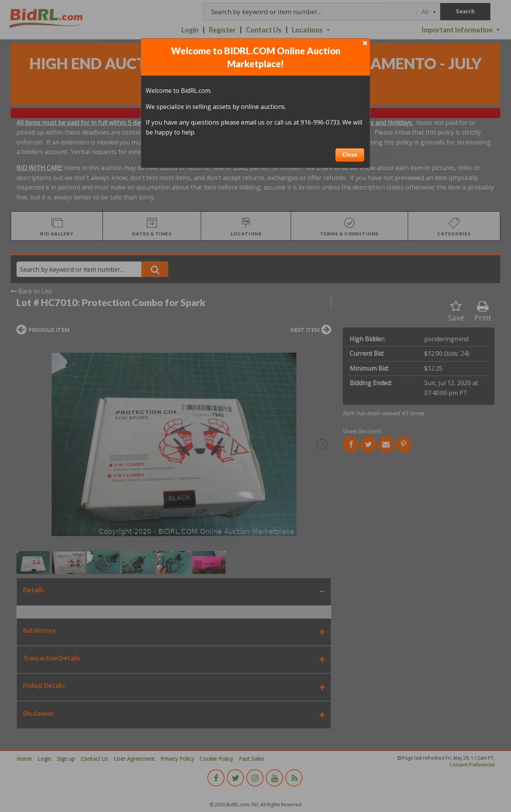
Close (350, 155)
